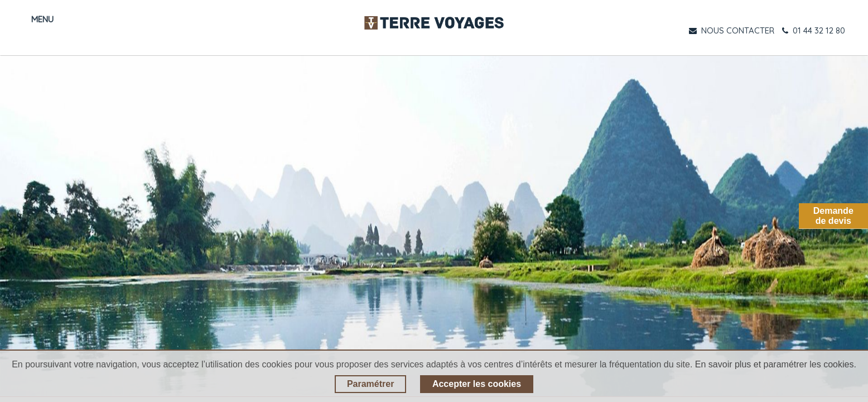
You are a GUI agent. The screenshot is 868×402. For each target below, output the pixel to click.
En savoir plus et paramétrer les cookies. (776, 364)
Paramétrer (371, 384)
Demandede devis (833, 216)
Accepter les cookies (477, 384)
